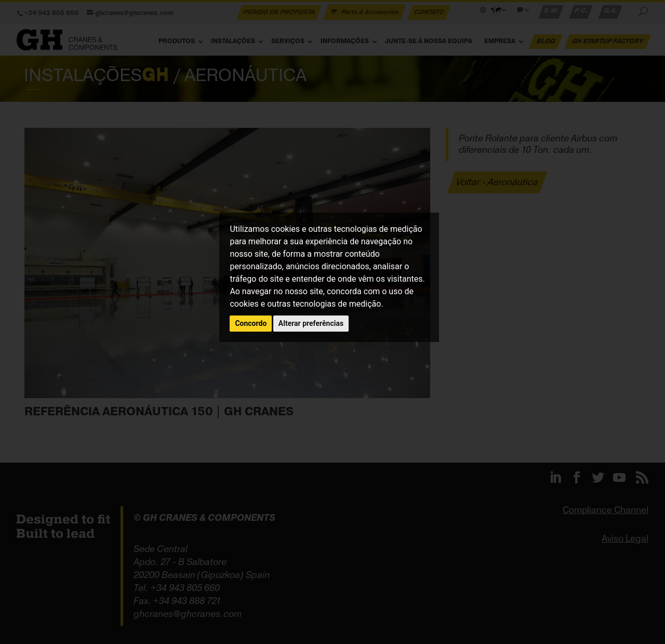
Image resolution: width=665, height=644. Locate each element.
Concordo (251, 323)
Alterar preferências (311, 323)
